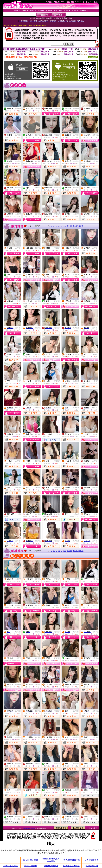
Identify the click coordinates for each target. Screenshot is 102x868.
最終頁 (81, 226)
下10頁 (75, 226)
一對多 (58, 434)
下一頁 (69, 226)
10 (65, 226)
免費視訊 (18, 109)
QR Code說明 (93, 57)
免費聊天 (76, 514)
